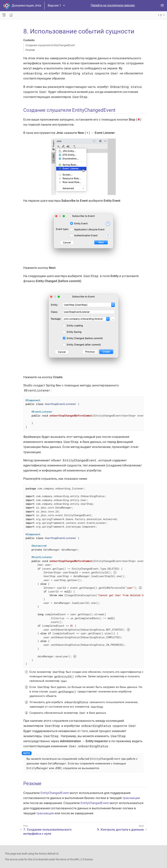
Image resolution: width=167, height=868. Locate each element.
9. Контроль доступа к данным (120, 829)
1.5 (160, 15)
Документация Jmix (22, 6)
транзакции (131, 798)
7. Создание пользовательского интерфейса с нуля (47, 832)
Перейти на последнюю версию (113, 5)
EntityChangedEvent (55, 793)
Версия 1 (56, 6)
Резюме (30, 50)
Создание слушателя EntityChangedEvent (50, 45)
